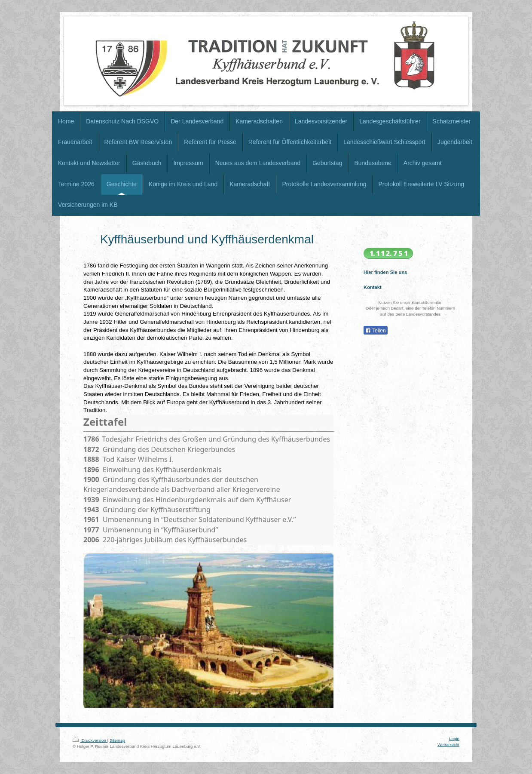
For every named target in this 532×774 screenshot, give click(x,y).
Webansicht (448, 745)
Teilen (375, 331)
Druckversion (90, 740)
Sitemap (117, 740)
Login (454, 739)
